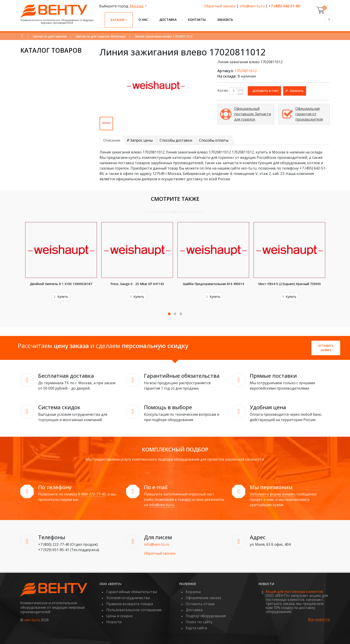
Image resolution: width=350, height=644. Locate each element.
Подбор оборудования (206, 616)
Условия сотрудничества (128, 598)
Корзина (193, 592)
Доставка (168, 20)
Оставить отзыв (200, 604)
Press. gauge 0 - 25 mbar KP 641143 (137, 284)
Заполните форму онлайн (272, 494)
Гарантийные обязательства (132, 592)
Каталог (119, 20)
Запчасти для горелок (50, 36)
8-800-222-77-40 (92, 494)
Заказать (225, 20)
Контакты (197, 20)
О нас (143, 20)
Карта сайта (196, 628)
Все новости (319, 620)
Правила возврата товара (130, 604)
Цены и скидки (119, 616)
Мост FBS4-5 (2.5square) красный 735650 (290, 284)
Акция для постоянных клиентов (294, 592)
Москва (137, 6)
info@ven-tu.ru (252, 6)
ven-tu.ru (32, 620)
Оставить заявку (326, 348)
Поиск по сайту (199, 622)
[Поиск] (329, 19)
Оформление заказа (203, 598)
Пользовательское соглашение (134, 610)
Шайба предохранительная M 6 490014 (213, 284)
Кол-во (223, 90)
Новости (114, 622)
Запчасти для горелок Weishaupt (101, 36)
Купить (61, 297)
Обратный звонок (220, 6)
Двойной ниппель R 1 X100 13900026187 (61, 284)
